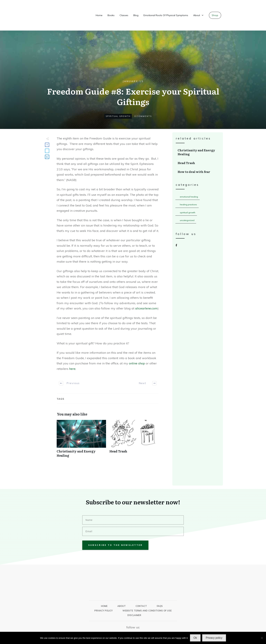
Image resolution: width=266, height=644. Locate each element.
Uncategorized (187, 220)
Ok (195, 638)
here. (72, 369)
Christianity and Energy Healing (81, 440)
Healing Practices (188, 205)
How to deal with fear (198, 172)
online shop (137, 363)
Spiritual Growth (118, 116)
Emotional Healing (189, 197)
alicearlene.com (146, 308)
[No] (262, 638)
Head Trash (134, 440)
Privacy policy (214, 638)
